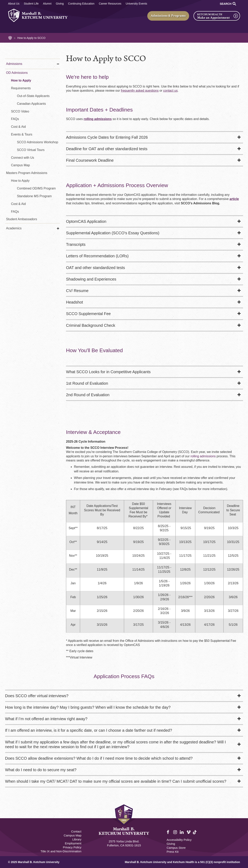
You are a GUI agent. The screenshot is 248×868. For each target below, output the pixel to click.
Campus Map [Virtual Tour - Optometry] (21, 165)
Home (10, 38)
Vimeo (189, 832)
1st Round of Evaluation (87, 383)
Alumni (47, 4)
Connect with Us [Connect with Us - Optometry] (23, 158)
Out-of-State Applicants (33, 96)
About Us (14, 4)
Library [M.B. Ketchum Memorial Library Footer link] (77, 839)
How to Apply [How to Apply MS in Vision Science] (20, 181)
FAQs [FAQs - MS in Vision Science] (15, 212)
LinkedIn (182, 832)
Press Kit (173, 852)
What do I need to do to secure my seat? (41, 770)
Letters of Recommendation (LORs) (97, 256)
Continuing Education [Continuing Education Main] (81, 4)
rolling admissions (203, 456)
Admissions (14, 64)
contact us (170, 91)
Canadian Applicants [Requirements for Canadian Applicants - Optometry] (32, 104)
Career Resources (110, 4)
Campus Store (176, 848)
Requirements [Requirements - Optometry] (21, 88)
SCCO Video (20, 111)
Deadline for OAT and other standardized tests (107, 149)
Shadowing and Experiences (91, 279)
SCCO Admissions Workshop (38, 142)
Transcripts (76, 244)
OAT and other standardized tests (95, 268)
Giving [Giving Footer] (171, 844)
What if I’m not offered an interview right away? (46, 719)
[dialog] (236, 856)
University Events (136, 4)
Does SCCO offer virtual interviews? (37, 696)
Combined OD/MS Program (36, 188)
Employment (73, 843)
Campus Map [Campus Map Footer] (72, 835)
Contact (76, 831)
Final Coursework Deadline (90, 160)
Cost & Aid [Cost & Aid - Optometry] (19, 127)
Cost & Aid (19, 204)
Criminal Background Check (91, 325)
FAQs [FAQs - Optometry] (15, 119)
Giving (60, 4)
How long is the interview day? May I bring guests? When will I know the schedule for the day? (88, 707)
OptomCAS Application (86, 221)
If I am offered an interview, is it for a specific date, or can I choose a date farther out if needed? (89, 730)
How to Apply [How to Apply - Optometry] (21, 80)
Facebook (169, 832)
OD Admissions (17, 73)
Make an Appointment (214, 18)
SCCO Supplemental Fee (88, 314)
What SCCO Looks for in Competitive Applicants (108, 372)
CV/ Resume (77, 291)
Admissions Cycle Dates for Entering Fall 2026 (107, 137)
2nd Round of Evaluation (88, 395)
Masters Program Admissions (27, 173)
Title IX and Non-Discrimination (61, 851)
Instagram (175, 832)
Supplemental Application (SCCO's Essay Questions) (113, 233)
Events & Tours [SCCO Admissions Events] (22, 134)
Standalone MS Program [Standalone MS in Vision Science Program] (34, 196)
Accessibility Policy (179, 840)
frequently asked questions (140, 91)
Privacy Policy (72, 847)
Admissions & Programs (168, 16)
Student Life (31, 4)
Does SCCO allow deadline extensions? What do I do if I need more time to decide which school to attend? (99, 758)
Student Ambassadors (22, 219)
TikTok (195, 834)
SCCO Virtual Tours (31, 150)
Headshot (75, 302)
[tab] (155, 138)
